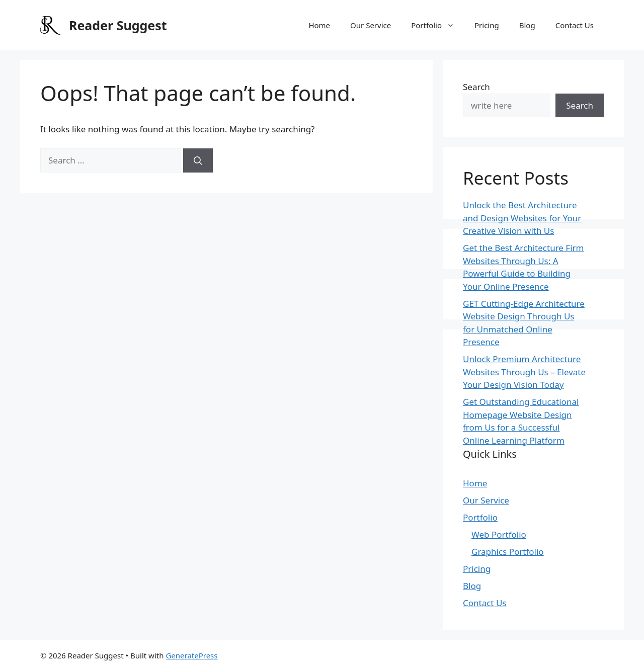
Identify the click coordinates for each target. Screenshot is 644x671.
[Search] (198, 160)
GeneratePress (191, 655)
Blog (527, 25)
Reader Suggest (118, 25)
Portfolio (438, 25)
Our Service (371, 25)
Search (476, 87)
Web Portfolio (499, 534)
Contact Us (575, 25)
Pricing (487, 25)
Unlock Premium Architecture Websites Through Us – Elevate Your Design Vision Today (524, 372)
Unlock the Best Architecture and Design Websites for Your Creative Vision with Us (522, 218)
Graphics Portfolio (508, 552)
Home (319, 25)
